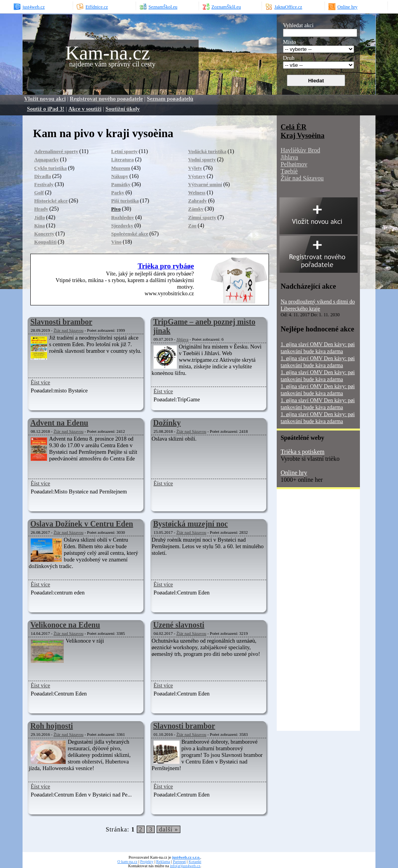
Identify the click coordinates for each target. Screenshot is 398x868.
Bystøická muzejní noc (190, 524)
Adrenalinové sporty (56, 151)
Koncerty (44, 234)
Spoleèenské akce (130, 234)
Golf (39, 193)
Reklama (163, 862)
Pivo (116, 209)
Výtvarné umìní (205, 184)
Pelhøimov (294, 164)
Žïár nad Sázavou (69, 330)
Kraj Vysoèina (303, 135)
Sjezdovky (122, 226)
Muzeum (121, 168)
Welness (197, 193)
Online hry (294, 473)
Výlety (195, 168)
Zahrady (197, 201)
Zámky (196, 209)
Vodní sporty (202, 159)
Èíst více (40, 382)
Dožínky (167, 423)
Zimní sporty (202, 217)
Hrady (41, 209)
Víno (116, 242)
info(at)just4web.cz (185, 866)
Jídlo (39, 217)
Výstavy (197, 176)
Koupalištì (45, 242)
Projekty (147, 862)
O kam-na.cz (127, 862)
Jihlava (182, 339)
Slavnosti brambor (61, 322)
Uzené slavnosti (179, 625)
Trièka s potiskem (303, 452)
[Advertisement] (308, 613)
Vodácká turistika (207, 151)
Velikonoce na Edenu (65, 625)
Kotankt (195, 862)
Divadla (43, 176)
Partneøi (180, 862)
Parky (118, 193)
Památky (121, 184)
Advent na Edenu (59, 423)
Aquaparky (46, 159)
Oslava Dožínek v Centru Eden (82, 524)
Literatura (122, 159)
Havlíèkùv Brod (300, 150)
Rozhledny (123, 217)
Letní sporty (124, 151)
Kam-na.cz (108, 53)
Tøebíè (289, 171)
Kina (39, 226)
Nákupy (120, 176)
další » (168, 829)
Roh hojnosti (51, 726)
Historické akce (51, 201)
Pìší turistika (125, 201)
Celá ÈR (293, 127)
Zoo (192, 226)
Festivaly (44, 184)
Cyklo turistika (51, 168)
